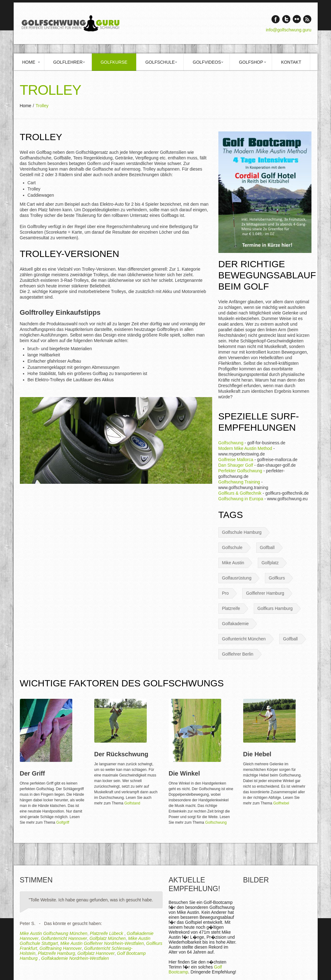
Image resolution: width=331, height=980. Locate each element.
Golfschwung (231, 443)
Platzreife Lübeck (107, 933)
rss (307, 19)
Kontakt (291, 62)
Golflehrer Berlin (238, 654)
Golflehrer (68, 62)
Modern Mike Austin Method (245, 448)
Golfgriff (63, 822)
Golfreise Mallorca (236, 460)
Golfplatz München (107, 938)
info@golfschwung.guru (289, 30)
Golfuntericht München (244, 639)
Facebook (276, 19)
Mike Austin (233, 563)
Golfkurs (277, 578)
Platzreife (231, 608)
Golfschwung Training (239, 482)
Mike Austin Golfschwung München (54, 933)
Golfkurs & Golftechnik (240, 493)
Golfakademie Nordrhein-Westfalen (75, 958)
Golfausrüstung (237, 578)
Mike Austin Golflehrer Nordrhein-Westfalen (102, 943)
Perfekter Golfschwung (240, 471)
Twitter (286, 19)
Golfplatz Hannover (96, 953)
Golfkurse (114, 62)
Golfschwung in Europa (241, 499)
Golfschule (160, 62)
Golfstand (132, 803)
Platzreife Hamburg (56, 953)
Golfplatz (270, 563)
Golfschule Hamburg (242, 532)
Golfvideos (207, 62)
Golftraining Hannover (60, 948)
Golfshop (251, 62)
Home (29, 62)
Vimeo (297, 19)
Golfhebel (281, 803)
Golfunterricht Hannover (64, 938)
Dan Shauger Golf (236, 465)
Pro (226, 593)
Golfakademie (235, 624)
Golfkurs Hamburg (275, 608)
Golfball (267, 547)
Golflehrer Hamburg (265, 593)
